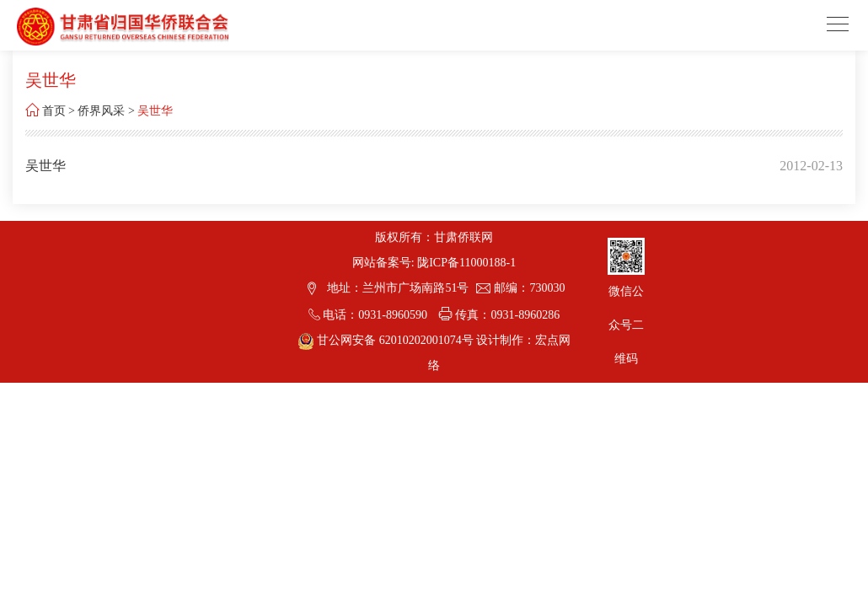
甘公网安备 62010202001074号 (387, 340)
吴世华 (155, 111)
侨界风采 (101, 111)
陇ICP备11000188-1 (466, 263)
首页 (54, 111)
